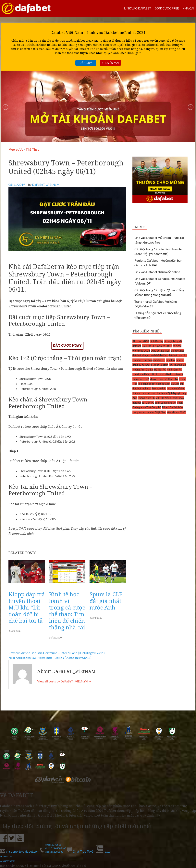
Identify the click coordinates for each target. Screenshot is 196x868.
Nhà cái (188, 8)
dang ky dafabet (141, 365)
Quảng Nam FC (146, 398)
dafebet (180, 360)
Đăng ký (86, 63)
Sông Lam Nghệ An (165, 403)
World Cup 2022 (176, 412)
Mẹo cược (16, 150)
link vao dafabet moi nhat (147, 393)
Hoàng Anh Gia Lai (143, 370)
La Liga (175, 384)
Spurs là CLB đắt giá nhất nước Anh (106, 601)
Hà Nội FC (160, 370)
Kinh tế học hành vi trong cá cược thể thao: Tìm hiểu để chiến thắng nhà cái (67, 611)
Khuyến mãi (110, 63)
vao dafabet (148, 412)
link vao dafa (159, 388)
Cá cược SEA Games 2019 (157, 346)
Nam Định (167, 393)
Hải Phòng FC (174, 370)
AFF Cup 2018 (141, 341)
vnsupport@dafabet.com (20, 851)
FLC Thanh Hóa (177, 365)
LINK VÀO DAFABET (138, 8)
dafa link (170, 360)
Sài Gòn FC (148, 403)
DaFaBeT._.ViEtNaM (46, 184)
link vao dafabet (176, 388)
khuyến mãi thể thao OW (164, 379)
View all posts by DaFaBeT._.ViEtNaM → (64, 681)
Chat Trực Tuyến (81, 851)
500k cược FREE (167, 8)
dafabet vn (159, 360)
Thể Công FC (154, 407)
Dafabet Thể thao (142, 360)
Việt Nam (161, 412)
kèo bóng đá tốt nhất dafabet (154, 384)
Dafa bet (156, 351)
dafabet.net (178, 351)
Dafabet (166, 351)
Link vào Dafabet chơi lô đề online (157, 272)
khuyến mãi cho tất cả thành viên (151, 374)
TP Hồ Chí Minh (171, 407)
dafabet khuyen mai (144, 355)
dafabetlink (162, 355)
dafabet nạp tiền (178, 355)
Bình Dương (156, 341)
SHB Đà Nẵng (163, 398)
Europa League (160, 365)
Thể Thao (33, 150)
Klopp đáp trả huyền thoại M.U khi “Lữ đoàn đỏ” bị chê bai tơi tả (27, 607)
